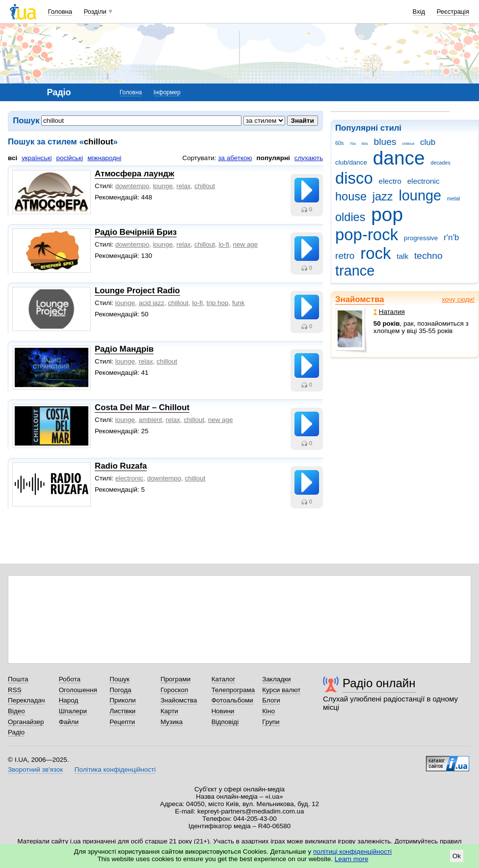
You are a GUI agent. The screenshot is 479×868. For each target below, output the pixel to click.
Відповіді (225, 722)
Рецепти (122, 722)
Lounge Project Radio (137, 291)
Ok (457, 856)
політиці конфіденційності (352, 852)
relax (183, 186)
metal (453, 198)
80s (365, 144)
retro (345, 256)
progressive (421, 238)
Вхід (419, 12)
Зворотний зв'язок (35, 770)
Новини (223, 711)
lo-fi (224, 244)
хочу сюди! (458, 299)
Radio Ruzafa (121, 466)
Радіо (16, 732)
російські (69, 158)
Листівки (122, 711)
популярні (273, 158)
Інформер (167, 92)
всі (13, 158)
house (351, 196)
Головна (60, 12)
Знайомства (360, 299)
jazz (383, 196)
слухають (309, 158)
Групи (271, 722)
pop (387, 214)
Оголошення (78, 690)
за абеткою (235, 158)
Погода (120, 690)
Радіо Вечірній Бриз (136, 232)
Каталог (224, 679)
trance (355, 271)
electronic (424, 181)
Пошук (120, 679)
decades (440, 163)
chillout (408, 144)
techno (428, 256)
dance (399, 158)
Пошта (18, 679)
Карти (169, 711)
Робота (70, 679)
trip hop (218, 303)
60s (339, 143)
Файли (69, 722)
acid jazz (152, 303)
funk (238, 303)
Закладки (276, 679)
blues (385, 142)
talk (402, 256)
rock (375, 253)
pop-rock (367, 235)
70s (353, 144)
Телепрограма (233, 690)
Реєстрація (453, 12)
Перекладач (26, 700)
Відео (16, 711)
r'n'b (451, 238)
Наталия (389, 312)
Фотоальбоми (232, 700)
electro (390, 181)
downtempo (132, 186)
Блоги (271, 700)
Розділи (95, 12)
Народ (69, 700)
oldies (350, 217)
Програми (175, 679)
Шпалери (73, 711)
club (428, 142)
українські (37, 158)
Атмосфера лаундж (134, 174)
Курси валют (281, 690)
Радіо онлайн (379, 683)
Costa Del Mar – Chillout (142, 407)
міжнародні (104, 158)
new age (246, 244)
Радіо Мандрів (124, 349)
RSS (15, 690)
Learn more (352, 859)
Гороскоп (174, 690)
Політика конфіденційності (115, 770)
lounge (420, 196)
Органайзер (26, 722)
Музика (172, 722)
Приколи (122, 700)
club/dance (351, 162)
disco (354, 178)
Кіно (268, 711)
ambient (151, 420)
